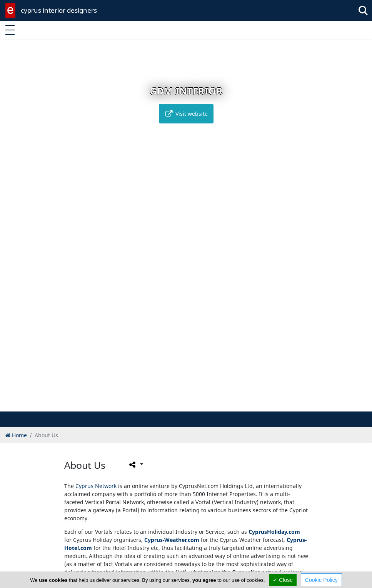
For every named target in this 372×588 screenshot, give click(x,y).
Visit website (186, 114)
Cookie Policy (321, 580)
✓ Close (283, 580)
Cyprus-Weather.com (172, 540)
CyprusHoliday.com (274, 532)
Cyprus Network (96, 486)
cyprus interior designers (59, 10)
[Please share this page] (136, 465)
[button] (170, 404)
